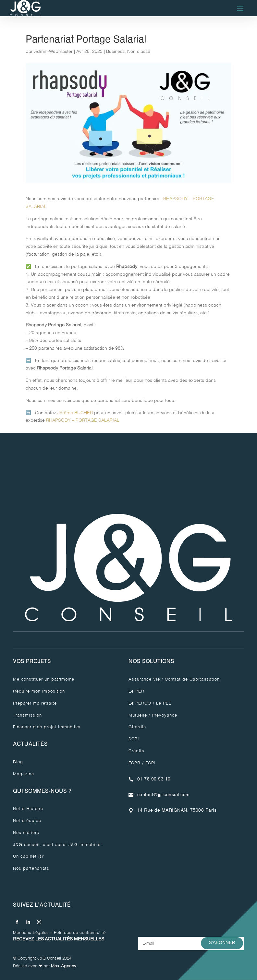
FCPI (151, 763)
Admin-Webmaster (53, 52)
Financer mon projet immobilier (47, 727)
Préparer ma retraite (35, 703)
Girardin (137, 727)
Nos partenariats (31, 869)
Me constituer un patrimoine (44, 679)
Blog (18, 762)
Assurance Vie (144, 679)
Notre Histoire (28, 809)
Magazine (24, 774)
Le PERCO (140, 703)
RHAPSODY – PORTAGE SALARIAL (83, 420)
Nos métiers (26, 833)
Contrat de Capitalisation (192, 679)
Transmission (27, 715)
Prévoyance (165, 715)
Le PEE (164, 703)
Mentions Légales (31, 933)
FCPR (135, 763)
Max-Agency (64, 966)
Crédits (136, 751)
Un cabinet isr (28, 857)
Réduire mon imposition (39, 691)
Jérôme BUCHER (75, 413)
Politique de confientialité (80, 933)
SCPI (134, 739)
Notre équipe (27, 821)
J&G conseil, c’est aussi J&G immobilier (58, 845)
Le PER (136, 691)
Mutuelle (138, 715)
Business (115, 52)
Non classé (139, 52)
